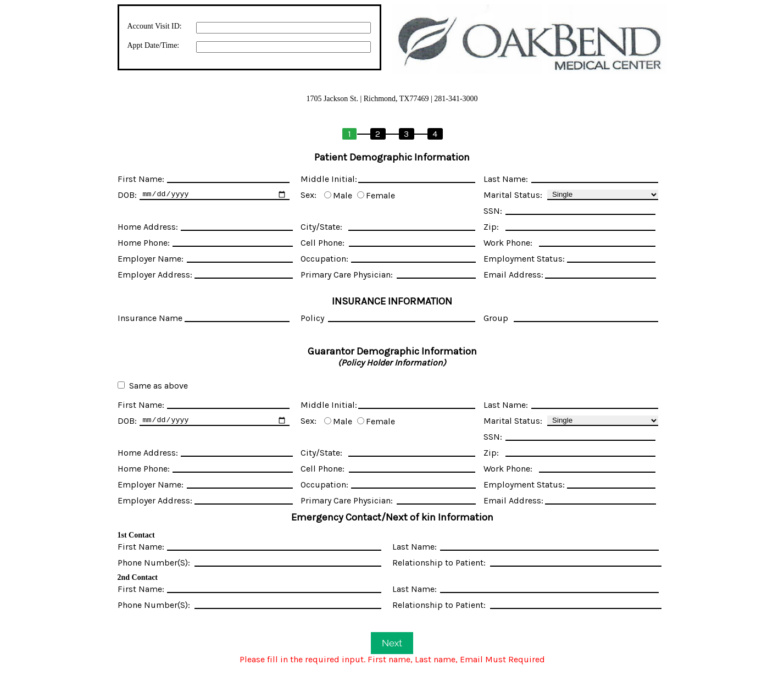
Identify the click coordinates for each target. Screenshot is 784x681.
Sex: (308, 195)
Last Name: (506, 179)
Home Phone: (144, 243)
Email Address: (513, 275)
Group (496, 318)
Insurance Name (150, 318)
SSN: (493, 211)
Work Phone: (508, 243)
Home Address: (148, 227)
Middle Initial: (329, 179)
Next (392, 643)
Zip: (491, 227)
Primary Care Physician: (347, 275)
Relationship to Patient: (439, 563)
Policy (312, 318)
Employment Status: (524, 259)
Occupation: (324, 259)
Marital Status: (513, 195)
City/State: (321, 227)
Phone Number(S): (154, 563)
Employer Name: (151, 259)
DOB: (127, 195)
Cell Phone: (323, 243)
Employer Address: (155, 275)
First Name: (141, 179)
